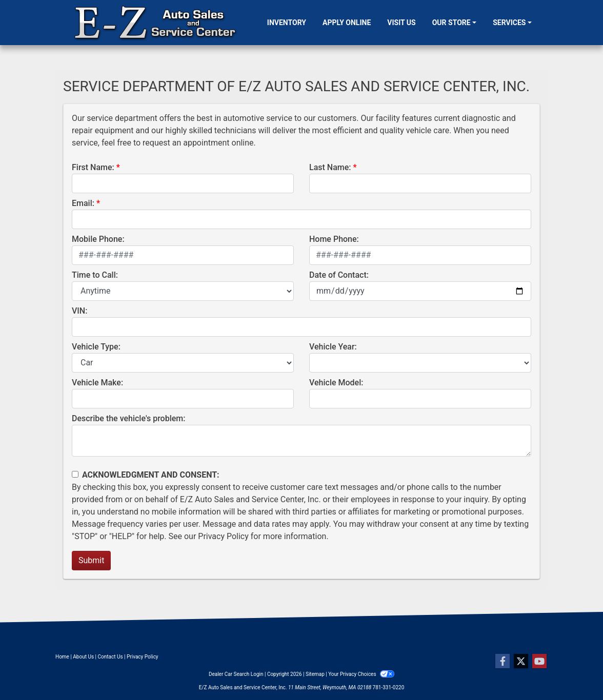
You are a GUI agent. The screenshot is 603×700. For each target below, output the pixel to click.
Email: (83, 203)
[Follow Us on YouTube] (539, 662)
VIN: (79, 311)
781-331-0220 (389, 687)
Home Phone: (334, 239)
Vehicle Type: (96, 347)
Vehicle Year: (333, 347)
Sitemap (315, 674)
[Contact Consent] (75, 474)
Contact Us (110, 657)
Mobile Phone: (98, 239)
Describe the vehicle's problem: (128, 418)
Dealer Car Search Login (236, 674)
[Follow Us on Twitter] (521, 662)
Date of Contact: (339, 275)
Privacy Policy (223, 536)
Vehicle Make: (97, 383)
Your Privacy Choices (361, 674)
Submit (91, 560)
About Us (83, 657)
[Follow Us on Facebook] (502, 662)
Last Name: (330, 167)
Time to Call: (95, 275)
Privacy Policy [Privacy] (143, 657)
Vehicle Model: (336, 383)
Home (62, 657)
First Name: (93, 167)
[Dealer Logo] (155, 23)
